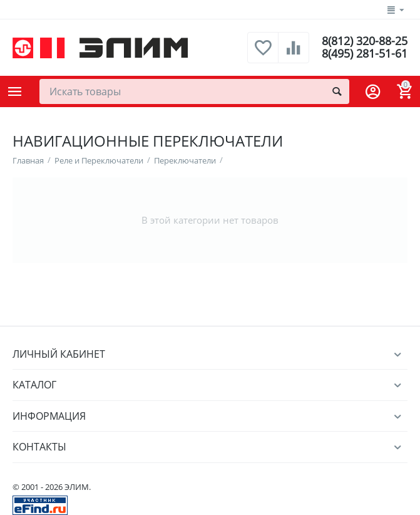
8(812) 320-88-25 (365, 41)
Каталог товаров (15, 91)
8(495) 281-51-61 (365, 54)
